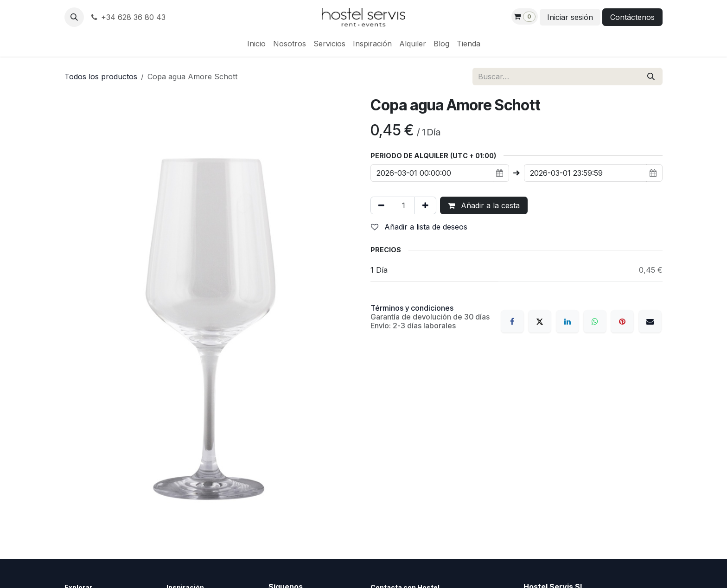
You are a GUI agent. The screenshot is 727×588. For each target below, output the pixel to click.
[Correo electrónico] (650, 321)
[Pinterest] (622, 321)
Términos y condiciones (412, 308)
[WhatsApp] (595, 321)
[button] (74, 17)
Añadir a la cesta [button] (484, 205)
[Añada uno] (425, 205)
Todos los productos (101, 77)
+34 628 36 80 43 (128, 17)
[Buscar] (651, 77)
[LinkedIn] (568, 321)
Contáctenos (632, 17)
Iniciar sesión (570, 17)
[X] (540, 321)
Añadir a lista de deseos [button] (419, 227)
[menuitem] (256, 44)
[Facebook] (512, 321)
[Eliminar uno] (381, 205)
